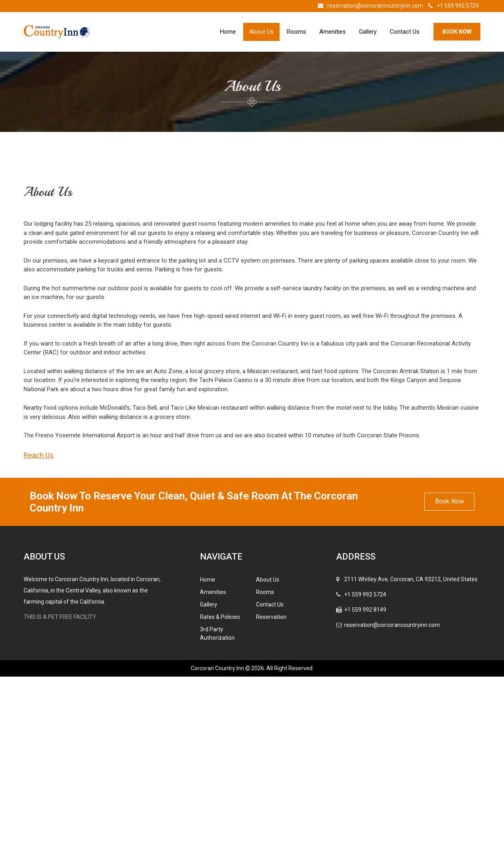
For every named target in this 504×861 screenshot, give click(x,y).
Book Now (457, 32)
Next (462, 249)
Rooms (296, 32)
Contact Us (405, 32)
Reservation (271, 801)
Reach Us (39, 640)
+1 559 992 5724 (452, 6)
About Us (261, 32)
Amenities (333, 32)
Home (228, 32)
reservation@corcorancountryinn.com (368, 6)
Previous (40, 249)
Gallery (368, 32)
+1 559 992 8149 (365, 794)
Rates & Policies (220, 801)
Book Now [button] (450, 686)
